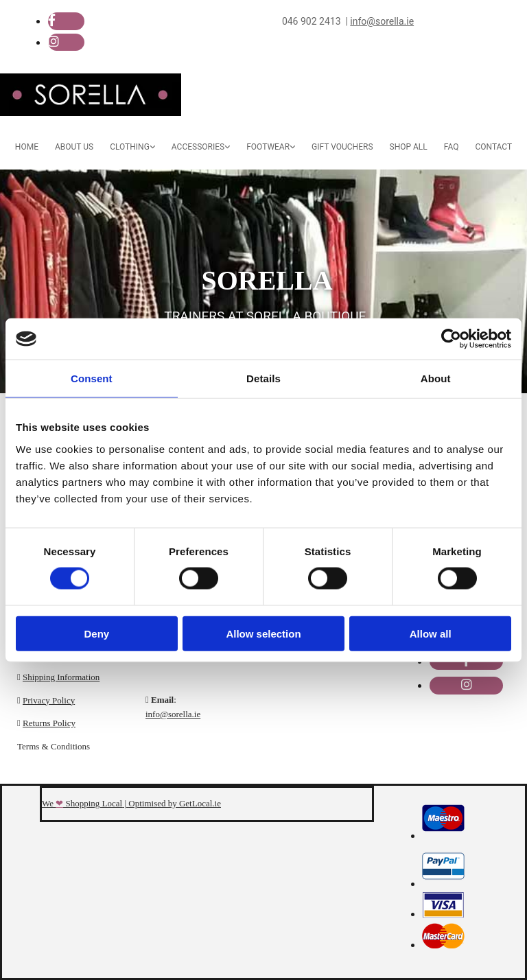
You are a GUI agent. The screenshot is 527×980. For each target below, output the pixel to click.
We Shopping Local (82, 803)
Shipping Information (61, 677)
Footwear (268, 147)
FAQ (452, 147)
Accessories (198, 147)
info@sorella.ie (173, 714)
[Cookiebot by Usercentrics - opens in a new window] (451, 339)
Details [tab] (263, 378)
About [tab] (436, 378)
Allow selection (263, 633)
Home (27, 147)
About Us (74, 147)
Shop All (409, 147)
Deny (96, 633)
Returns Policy (49, 723)
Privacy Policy (49, 700)
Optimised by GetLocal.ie (175, 803)
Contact (493, 147)
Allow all (431, 633)
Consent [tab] (92, 378)
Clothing (130, 147)
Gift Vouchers (342, 147)
